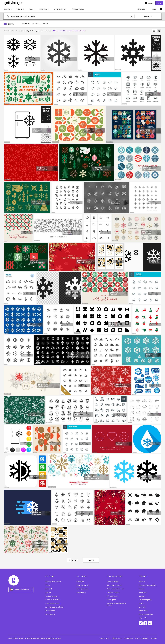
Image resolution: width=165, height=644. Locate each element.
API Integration (112, 596)
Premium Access (82, 589)
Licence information (142, 638)
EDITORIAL (36, 24)
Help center (143, 618)
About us (142, 582)
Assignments (81, 592)
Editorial (49, 589)
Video (48, 585)
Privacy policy (128, 638)
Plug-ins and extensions (115, 589)
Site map (154, 638)
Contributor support (53, 603)
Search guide (111, 600)
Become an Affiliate (146, 614)
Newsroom (143, 592)
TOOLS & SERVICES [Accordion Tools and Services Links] (114, 576)
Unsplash (142, 607)
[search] (9, 16)
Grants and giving (145, 600)
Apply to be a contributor (55, 607)
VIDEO (45, 24)
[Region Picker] (21, 590)
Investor (142, 596)
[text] (71, 16)
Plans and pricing (83, 585)
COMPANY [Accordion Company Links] (143, 576)
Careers (142, 589)
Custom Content (51, 596)
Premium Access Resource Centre (116, 604)
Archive (48, 592)
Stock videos (50, 614)
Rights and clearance (114, 585)
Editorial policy (117, 638)
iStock (141, 603)
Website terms (105, 638)
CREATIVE (26, 24)
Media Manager (113, 582)
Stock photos (50, 610)
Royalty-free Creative (53, 582)
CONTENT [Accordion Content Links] (50, 576)
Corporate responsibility (148, 585)
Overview (80, 582)
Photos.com (143, 610)
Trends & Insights (113, 592)
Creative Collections (53, 600)
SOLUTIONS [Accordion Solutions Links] (81, 576)
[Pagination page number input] (69, 560)
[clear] (133, 16)
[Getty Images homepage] (14, 3)
